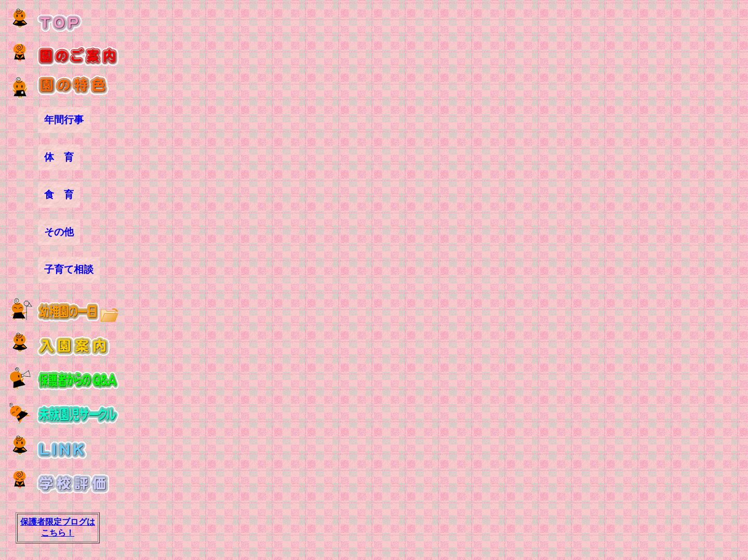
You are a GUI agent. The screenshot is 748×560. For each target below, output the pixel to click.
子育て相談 (69, 269)
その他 (59, 232)
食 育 (59, 195)
